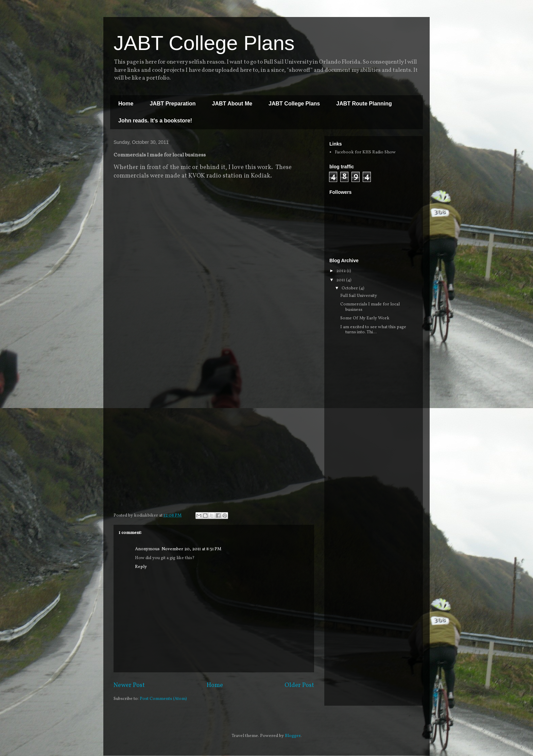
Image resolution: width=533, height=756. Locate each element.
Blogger (293, 736)
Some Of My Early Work (365, 318)
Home (126, 104)
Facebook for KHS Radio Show (365, 152)
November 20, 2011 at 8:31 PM (191, 549)
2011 (341, 280)
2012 (341, 271)
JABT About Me (232, 104)
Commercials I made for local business (370, 307)
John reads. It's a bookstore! (155, 121)
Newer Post (129, 685)
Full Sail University (359, 296)
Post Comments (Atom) (163, 699)
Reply (141, 567)
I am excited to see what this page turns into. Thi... (373, 330)
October (350, 288)
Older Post (299, 685)
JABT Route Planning (364, 104)
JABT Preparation (173, 104)
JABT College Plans (204, 43)
